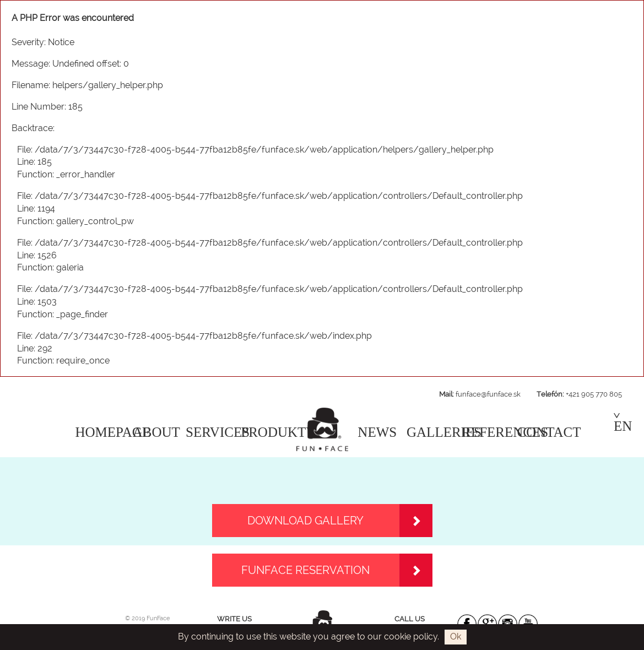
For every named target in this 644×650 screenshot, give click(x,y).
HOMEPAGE (113, 432)
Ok (456, 637)
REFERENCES (505, 432)
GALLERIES (444, 432)
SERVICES (218, 432)
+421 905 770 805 (594, 394)
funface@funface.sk (488, 394)
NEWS (377, 432)
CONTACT (549, 432)
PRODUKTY (278, 432)
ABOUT (156, 432)
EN (623, 423)
